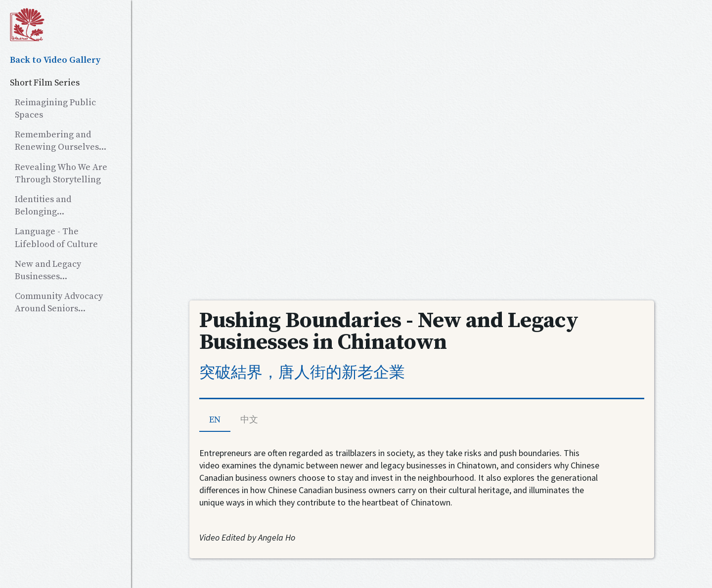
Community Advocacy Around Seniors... (59, 302)
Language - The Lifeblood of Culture (56, 238)
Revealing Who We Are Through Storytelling (61, 173)
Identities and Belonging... (43, 206)
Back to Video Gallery (55, 60)
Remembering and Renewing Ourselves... (61, 141)
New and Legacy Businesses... (48, 270)
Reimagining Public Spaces (55, 109)
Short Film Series (45, 83)
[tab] (215, 420)
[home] (66, 24)
